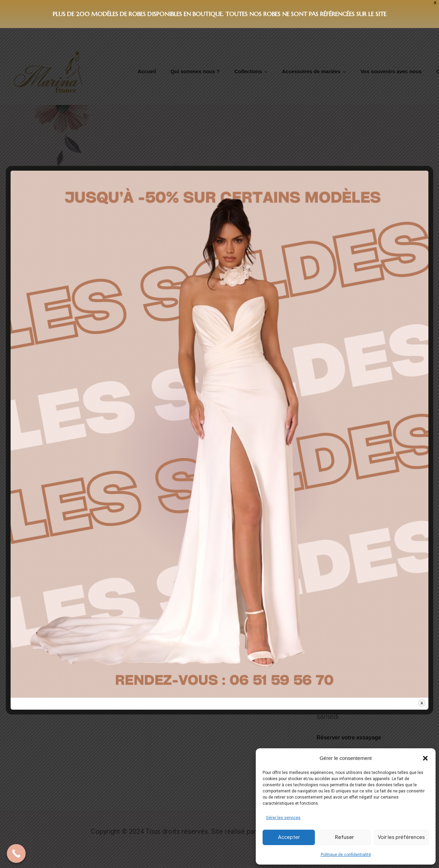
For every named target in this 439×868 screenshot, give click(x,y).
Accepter (289, 837)
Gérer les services (283, 818)
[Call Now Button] (16, 853)
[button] (425, 758)
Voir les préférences (401, 837)
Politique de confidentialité (346, 855)
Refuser (344, 837)
